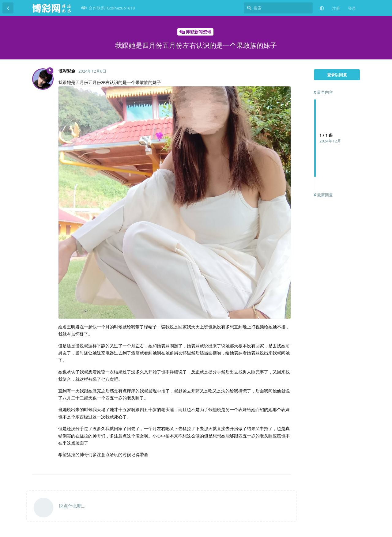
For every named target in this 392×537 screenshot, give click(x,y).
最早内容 (323, 92)
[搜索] (278, 8)
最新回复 (323, 195)
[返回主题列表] (8, 8)
